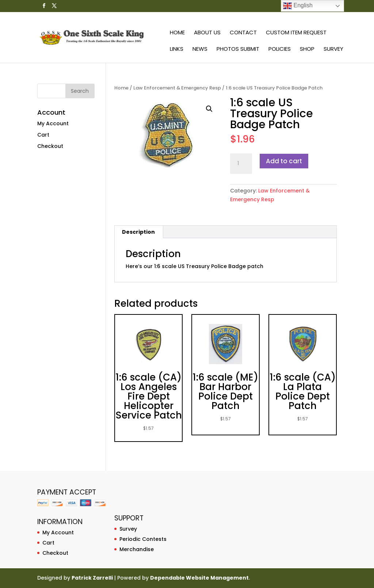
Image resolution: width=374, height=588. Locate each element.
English (298, 6)
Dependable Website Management (199, 578)
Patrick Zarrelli (92, 578)
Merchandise (137, 549)
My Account (53, 123)
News (200, 49)
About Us (207, 33)
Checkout (50, 146)
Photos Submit (238, 49)
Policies (280, 49)
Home (177, 33)
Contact (243, 33)
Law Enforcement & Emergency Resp (177, 88)
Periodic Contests (143, 539)
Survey (333, 49)
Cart (43, 135)
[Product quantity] (241, 164)
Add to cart (284, 161)
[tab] (139, 232)
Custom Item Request (296, 33)
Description (138, 232)
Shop (307, 49)
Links (177, 49)
